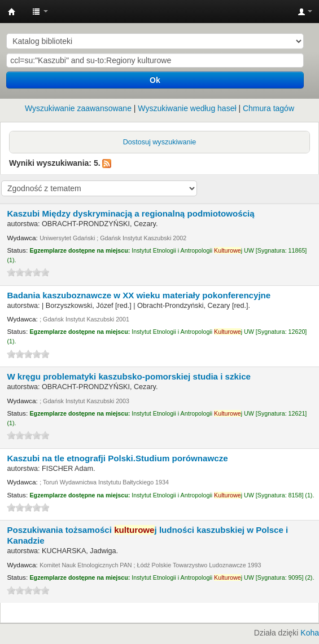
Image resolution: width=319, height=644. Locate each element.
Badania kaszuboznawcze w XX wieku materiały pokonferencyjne (139, 295)
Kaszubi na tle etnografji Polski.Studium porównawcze (117, 458)
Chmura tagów (268, 108)
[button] (40, 11)
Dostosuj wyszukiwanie (160, 142)
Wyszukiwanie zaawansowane (78, 108)
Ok (155, 80)
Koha (310, 633)
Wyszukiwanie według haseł (187, 108)
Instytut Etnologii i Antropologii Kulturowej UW (12, 12)
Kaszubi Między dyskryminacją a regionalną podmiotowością (130, 213)
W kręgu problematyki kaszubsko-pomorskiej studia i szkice (129, 376)
